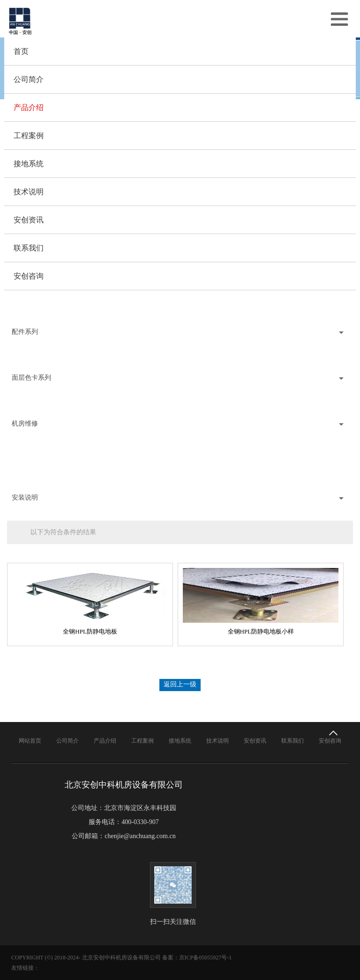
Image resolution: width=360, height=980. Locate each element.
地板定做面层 (27, 465)
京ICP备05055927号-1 (206, 958)
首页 (21, 51)
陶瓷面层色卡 (27, 391)
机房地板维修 (27, 437)
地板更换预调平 (30, 446)
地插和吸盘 (23, 364)
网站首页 (30, 741)
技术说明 (29, 192)
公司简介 (29, 79)
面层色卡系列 (32, 378)
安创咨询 (29, 276)
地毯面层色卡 (27, 410)
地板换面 (20, 456)
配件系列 (26, 332)
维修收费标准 (27, 475)
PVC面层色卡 (26, 401)
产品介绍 (29, 107)
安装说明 (26, 497)
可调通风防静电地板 (37, 318)
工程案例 (29, 136)
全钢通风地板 (27, 299)
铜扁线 (17, 345)
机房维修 (26, 424)
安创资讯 (29, 220)
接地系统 (29, 164)
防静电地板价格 (30, 484)
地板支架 (20, 355)
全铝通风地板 (27, 309)
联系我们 (29, 248)
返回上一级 (180, 684)
